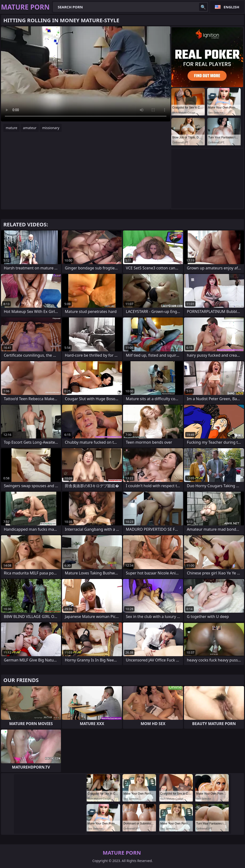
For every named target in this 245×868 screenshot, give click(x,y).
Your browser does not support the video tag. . (86, 74)
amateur (30, 128)
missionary (51, 128)
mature (11, 128)
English (231, 7)
